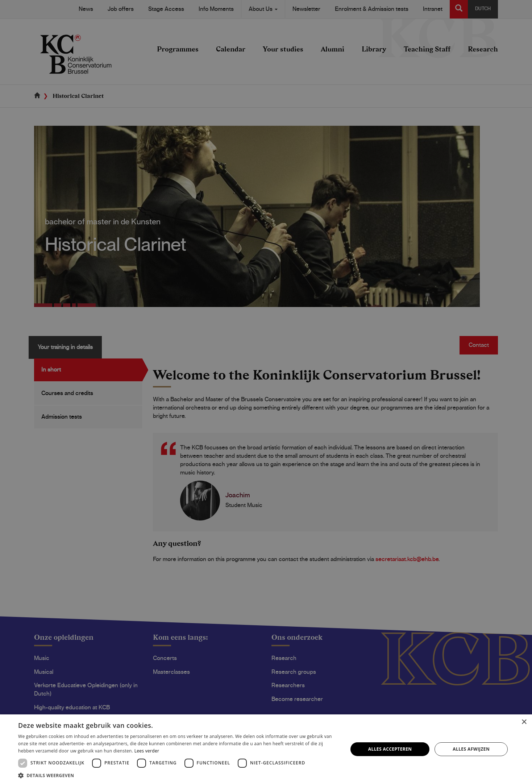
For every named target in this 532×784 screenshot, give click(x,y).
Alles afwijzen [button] (471, 749)
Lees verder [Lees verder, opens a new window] (147, 751)
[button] (178, 775)
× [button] (524, 722)
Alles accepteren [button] (390, 749)
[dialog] (266, 392)
